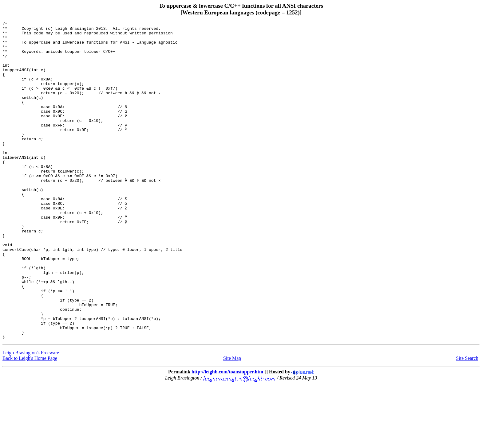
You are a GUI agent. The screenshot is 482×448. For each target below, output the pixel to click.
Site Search (467, 422)
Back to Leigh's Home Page (30, 422)
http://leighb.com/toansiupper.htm (227, 435)
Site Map (232, 422)
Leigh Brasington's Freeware (31, 416)
